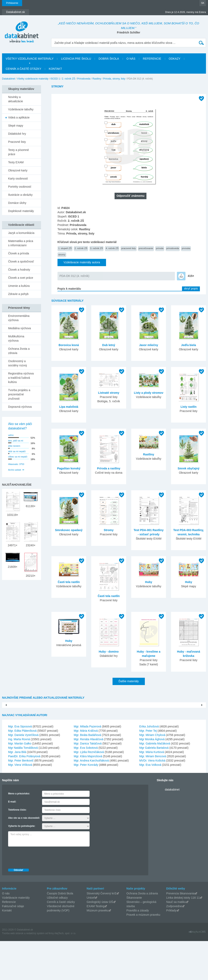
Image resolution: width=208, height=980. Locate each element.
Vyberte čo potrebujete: (22, 865)
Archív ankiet (15, 470)
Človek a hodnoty (19, 270)
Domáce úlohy (17, 203)
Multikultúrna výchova (16, 338)
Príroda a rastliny (109, 468)
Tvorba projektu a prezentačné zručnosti (19, 394)
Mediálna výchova (19, 328)
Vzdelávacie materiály (16, 937)
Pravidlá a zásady (138, 949)
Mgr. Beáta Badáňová (87, 774)
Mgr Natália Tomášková (23, 787)
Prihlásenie (12, 3)
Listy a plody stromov (149, 393)
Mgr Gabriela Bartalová (154, 787)
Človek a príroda (19, 253)
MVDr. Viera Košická (152, 799)
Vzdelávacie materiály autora (82, 262)
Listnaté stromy (109, 393)
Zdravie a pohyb (18, 294)
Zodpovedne (174, 945)
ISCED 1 (55, 79)
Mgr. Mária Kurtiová (152, 791)
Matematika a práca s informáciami (21, 243)
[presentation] (39, 895)
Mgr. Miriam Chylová (152, 774)
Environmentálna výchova (19, 318)
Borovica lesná (69, 345)
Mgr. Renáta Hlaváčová (89, 778)
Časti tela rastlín (69, 582)
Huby (149, 582)
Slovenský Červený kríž (102, 932)
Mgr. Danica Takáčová (88, 782)
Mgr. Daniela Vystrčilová (23, 774)
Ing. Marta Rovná (19, 778)
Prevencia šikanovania (180, 932)
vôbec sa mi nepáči (18, 457)
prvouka (186, 248)
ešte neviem (14, 446)
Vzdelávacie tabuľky (21, 109)
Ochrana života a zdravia (19, 351)
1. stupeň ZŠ (65, 248)
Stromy (109, 530)
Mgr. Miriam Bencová (153, 795)
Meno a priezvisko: (19, 833)
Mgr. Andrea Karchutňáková (91, 799)
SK (203, 3)
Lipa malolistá (69, 407)
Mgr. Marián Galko (20, 782)
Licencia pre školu (76, 59)
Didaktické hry (17, 134)
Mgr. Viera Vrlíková (20, 804)
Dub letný (109, 345)
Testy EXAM (16, 162)
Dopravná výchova (20, 407)
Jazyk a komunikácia (21, 233)
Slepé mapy (16, 126)
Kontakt (55, 69)
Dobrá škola (109, 59)
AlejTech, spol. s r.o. (65, 972)
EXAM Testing (96, 945)
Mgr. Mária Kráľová (86, 770)
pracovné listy (128, 248)
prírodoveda (173, 248)
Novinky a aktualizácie (16, 99)
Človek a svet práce (21, 278)
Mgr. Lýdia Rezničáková (89, 791)
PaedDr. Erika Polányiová (24, 795)
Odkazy (175, 59)
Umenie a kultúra (19, 286)
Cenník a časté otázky (23, 69)
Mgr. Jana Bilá (17, 791)
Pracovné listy (17, 142)
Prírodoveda (84, 79)
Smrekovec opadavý (69, 530)
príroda (160, 248)
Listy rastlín (189, 407)
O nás (131, 59)
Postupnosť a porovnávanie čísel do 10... (178, 734)
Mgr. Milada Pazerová (87, 765)
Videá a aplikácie (19, 117)
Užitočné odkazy (57, 937)
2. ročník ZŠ (69, 79)
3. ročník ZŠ (97, 248)
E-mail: (12, 841)
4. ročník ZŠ (112, 248)
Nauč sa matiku (176, 941)
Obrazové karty (18, 170)
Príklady (171, 949)
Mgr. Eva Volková (150, 804)
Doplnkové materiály (21, 211)
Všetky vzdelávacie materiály (30, 59)
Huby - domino (109, 652)
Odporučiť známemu (131, 196)
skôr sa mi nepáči (17, 451)
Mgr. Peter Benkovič (21, 799)
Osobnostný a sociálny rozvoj (17, 363)
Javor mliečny (149, 345)
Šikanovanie (134, 937)
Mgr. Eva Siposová (20, 765)
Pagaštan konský (69, 468)
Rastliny (97, 79)
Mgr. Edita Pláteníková (22, 770)
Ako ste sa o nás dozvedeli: (24, 857)
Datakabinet (9, 79)
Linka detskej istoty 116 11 (183, 937)
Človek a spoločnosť (21, 261)
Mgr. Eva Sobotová (86, 787)
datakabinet (172, 828)
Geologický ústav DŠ (100, 941)
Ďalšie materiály (129, 681)
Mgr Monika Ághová (152, 778)
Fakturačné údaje (13, 945)
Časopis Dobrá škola (60, 932)
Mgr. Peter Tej (148, 770)
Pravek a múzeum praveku (143, 954)
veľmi (11, 435)
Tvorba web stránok (13, 972)
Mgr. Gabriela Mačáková (155, 782)
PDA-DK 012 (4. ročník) (74, 276)
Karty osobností (18, 179)
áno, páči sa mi (16, 441)
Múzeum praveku (98, 949)
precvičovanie (146, 248)
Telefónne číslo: (17, 849)
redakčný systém (35, 972)
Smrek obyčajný (188, 468)
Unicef (91, 937)
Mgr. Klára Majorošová (88, 795)
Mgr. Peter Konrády (86, 804)
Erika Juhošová (149, 765)
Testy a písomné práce (18, 152)
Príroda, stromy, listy (114, 79)
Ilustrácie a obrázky (20, 195)
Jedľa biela (189, 345)
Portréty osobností (20, 187)
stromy (62, 254)
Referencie (152, 59)
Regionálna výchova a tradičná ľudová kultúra (21, 378)
